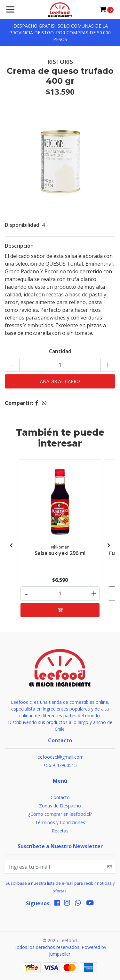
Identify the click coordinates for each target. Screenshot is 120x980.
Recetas (60, 831)
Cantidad (60, 351)
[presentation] (11, 545)
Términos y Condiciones (60, 822)
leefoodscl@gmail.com (60, 757)
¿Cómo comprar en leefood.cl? (60, 814)
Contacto (60, 797)
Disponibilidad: (23, 225)
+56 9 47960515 (60, 765)
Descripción (19, 246)
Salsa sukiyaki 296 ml (60, 553)
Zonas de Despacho (60, 806)
